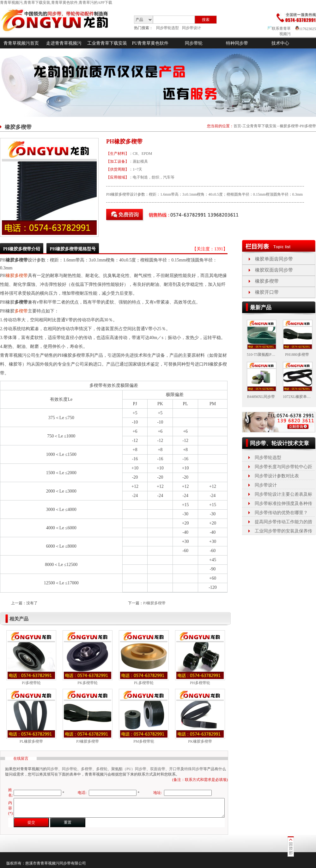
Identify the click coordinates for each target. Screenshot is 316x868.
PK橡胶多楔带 (200, 741)
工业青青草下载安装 (107, 43)
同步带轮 (194, 43)
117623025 (306, 29)
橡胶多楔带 (289, 126)
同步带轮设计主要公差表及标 (283, 494)
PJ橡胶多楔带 (154, 603)
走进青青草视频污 (64, 43)
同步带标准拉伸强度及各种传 (283, 503)
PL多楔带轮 (144, 683)
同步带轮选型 (167, 28)
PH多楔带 (308, 126)
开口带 (175, 769)
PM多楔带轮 (144, 741)
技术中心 (280, 43)
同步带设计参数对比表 (277, 476)
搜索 (206, 20)
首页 (237, 126)
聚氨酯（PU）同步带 (129, 769)
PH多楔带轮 (200, 683)
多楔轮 (102, 769)
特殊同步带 (194, 769)
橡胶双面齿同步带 (274, 270)
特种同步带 (237, 43)
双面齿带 (158, 769)
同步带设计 (191, 28)
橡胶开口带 (267, 292)
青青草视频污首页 (21, 43)
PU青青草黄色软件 (150, 43)
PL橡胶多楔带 (31, 741)
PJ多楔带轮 (31, 683)
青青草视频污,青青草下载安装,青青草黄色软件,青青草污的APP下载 (56, 3)
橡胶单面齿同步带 (274, 259)
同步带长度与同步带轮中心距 (283, 467)
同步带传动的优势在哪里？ (281, 513)
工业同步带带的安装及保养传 (283, 531)
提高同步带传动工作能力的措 (283, 522)
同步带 (52, 769)
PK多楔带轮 (87, 683)
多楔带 (21, 311)
